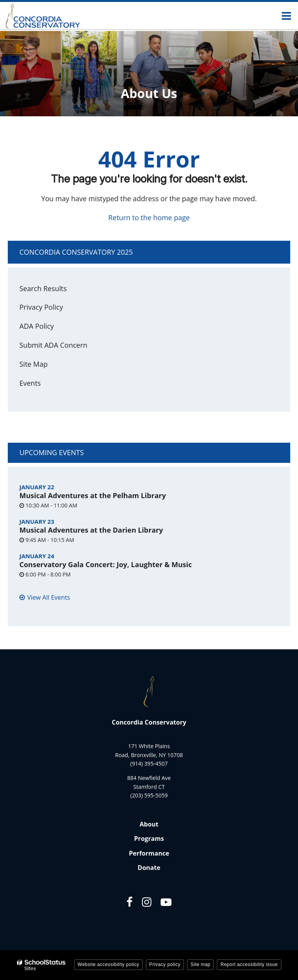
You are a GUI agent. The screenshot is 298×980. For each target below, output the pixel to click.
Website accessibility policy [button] (108, 964)
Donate (149, 868)
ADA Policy (37, 326)
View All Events (49, 597)
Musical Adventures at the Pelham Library (93, 495)
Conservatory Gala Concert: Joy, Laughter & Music (106, 564)
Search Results (43, 288)
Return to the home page (149, 217)
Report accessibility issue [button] (249, 964)
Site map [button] (200, 964)
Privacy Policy (41, 307)
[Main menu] (286, 16)
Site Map (34, 364)
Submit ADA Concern (53, 345)
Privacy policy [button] (165, 964)
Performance (149, 853)
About (149, 824)
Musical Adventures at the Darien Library (91, 530)
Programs (149, 839)
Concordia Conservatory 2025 (76, 252)
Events (30, 383)
